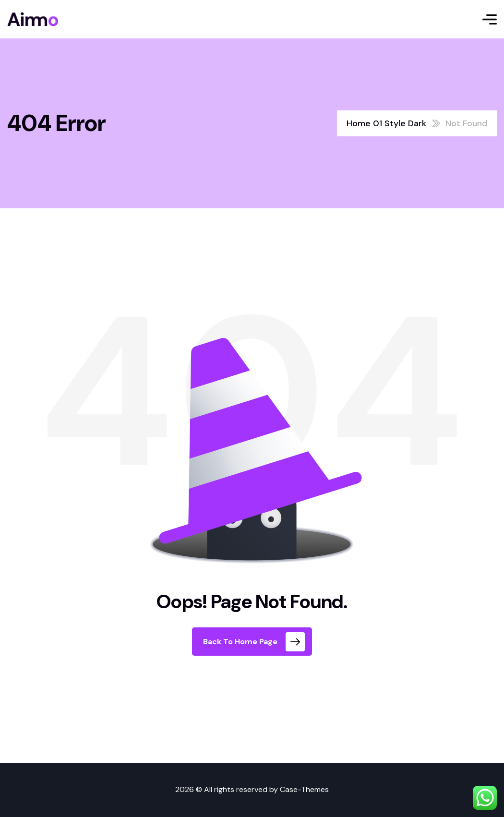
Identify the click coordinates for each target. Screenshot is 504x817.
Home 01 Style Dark (386, 123)
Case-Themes (304, 789)
